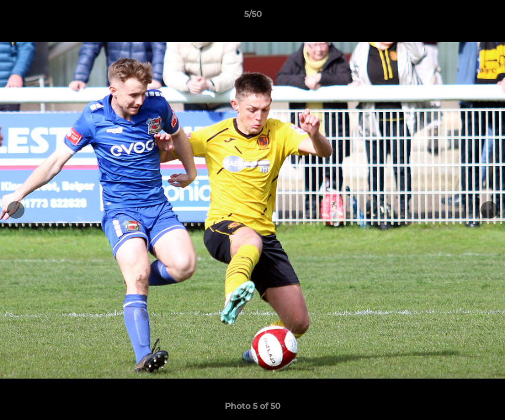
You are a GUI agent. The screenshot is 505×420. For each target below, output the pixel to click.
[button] (484, 17)
